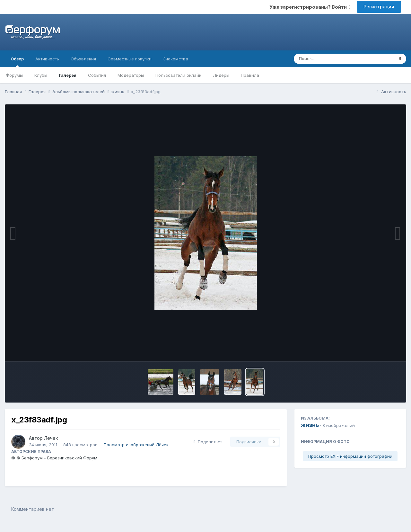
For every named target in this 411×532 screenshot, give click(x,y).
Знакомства (176, 59)
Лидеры (221, 75)
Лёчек (51, 438)
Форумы (14, 75)
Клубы (41, 75)
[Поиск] (332, 59)
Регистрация (379, 7)
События (97, 75)
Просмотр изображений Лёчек (136, 445)
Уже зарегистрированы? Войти (310, 7)
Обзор (17, 62)
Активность (47, 59)
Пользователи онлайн (178, 75)
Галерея (68, 75)
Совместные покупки (130, 59)
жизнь (310, 425)
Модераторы (131, 75)
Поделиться (208, 442)
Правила (250, 75)
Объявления (83, 59)
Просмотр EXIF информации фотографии (350, 456)
